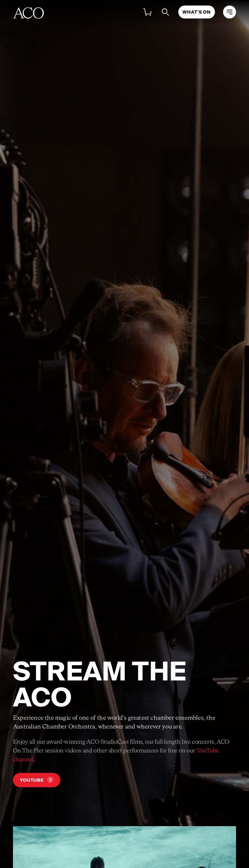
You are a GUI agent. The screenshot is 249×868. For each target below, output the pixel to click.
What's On (197, 12)
